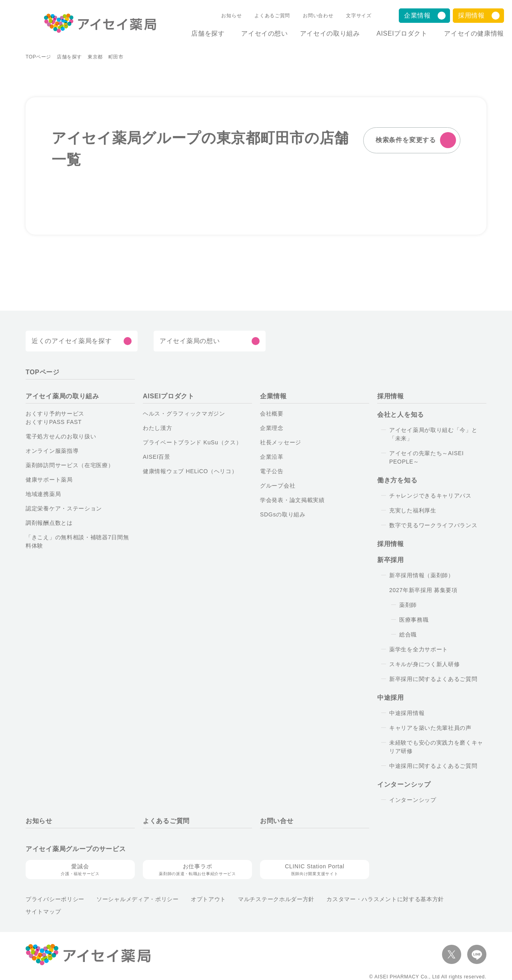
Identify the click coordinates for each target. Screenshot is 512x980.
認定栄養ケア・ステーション (60, 508)
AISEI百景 (156, 457)
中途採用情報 (407, 713)
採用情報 (471, 16)
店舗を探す (198, 33)
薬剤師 (408, 605)
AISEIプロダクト (399, 33)
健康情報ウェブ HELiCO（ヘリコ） (185, 471)
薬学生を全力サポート (418, 649)
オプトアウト (191, 899)
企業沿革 (272, 457)
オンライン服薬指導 (50, 451)
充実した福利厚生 (412, 510)
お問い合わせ (311, 16)
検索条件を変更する (407, 140)
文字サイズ (351, 16)
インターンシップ (410, 800)
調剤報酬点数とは (49, 523)
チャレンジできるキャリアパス (426, 496)
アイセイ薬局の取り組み (60, 396)
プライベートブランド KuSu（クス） (184, 442)
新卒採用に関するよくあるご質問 (431, 679)
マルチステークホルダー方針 (254, 899)
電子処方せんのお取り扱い (60, 436)
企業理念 (272, 428)
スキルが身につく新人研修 (423, 664)
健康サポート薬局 (48, 480)
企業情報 (417, 16)
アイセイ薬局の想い (188, 341)
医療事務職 (414, 620)
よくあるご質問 (267, 16)
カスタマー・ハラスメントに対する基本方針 (355, 899)
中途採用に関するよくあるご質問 (431, 766)
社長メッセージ (279, 442)
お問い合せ (277, 821)
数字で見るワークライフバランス (429, 525)
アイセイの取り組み (323, 33)
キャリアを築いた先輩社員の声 (428, 728)
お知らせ (228, 16)
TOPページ (38, 57)
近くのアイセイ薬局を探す (68, 341)
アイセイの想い (258, 33)
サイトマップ (435, 899)
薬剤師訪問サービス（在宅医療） (66, 465)
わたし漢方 (157, 428)
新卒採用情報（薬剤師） (419, 575)
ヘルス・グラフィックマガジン (178, 414)
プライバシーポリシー (53, 899)
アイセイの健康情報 (474, 33)
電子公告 (272, 471)
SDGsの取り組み (281, 514)
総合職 (408, 635)
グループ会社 (277, 486)
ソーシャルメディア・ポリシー (128, 899)
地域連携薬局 (43, 494)
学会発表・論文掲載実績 (291, 500)
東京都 (93, 57)
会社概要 (272, 414)
